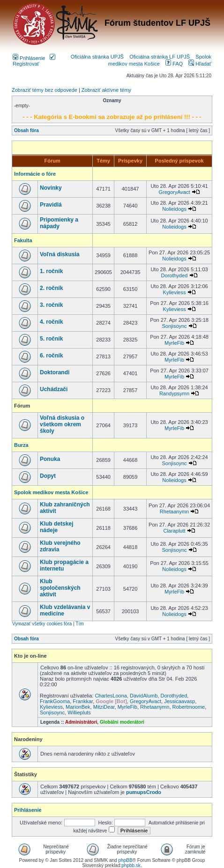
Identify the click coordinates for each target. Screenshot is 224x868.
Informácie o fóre (35, 174)
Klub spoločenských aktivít (60, 588)
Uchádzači (54, 389)
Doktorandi (55, 372)
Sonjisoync (174, 326)
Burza (21, 445)
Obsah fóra (26, 130)
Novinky (51, 188)
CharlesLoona (111, 696)
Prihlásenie (29, 58)
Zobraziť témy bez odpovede (45, 90)
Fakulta (23, 240)
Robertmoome (189, 707)
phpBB (126, 860)
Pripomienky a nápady (59, 223)
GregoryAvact (174, 192)
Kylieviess (175, 292)
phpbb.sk (131, 865)
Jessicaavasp (179, 701)
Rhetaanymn (174, 512)
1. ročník (51, 271)
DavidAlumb (144, 696)
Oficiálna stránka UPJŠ (97, 57)
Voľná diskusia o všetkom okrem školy (62, 424)
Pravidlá (51, 205)
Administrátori (81, 722)
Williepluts (79, 712)
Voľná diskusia (60, 254)
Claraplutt (174, 531)
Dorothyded (175, 275)
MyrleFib (174, 343)
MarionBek (78, 707)
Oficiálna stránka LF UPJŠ (160, 57)
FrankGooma (55, 701)
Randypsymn (174, 393)
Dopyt (48, 476)
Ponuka (50, 459)
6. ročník (51, 356)
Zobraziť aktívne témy (106, 90)
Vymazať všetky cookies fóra (42, 624)
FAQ (174, 64)
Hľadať (200, 64)
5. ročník (51, 339)
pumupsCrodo (144, 792)
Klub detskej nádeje (56, 527)
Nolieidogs (174, 209)
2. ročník (51, 288)
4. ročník (51, 322)
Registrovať (34, 61)
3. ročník (51, 305)
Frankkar (83, 701)
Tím (79, 624)
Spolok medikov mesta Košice (51, 492)
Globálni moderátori (122, 722)
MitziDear (104, 707)
